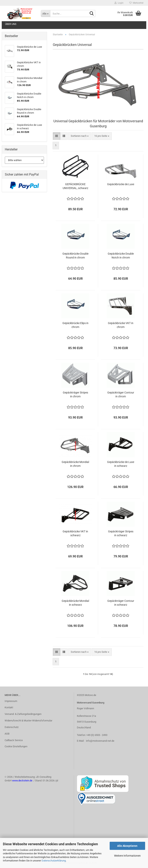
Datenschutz (12, 727)
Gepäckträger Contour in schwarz (121, 603)
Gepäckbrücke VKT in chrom (121, 325)
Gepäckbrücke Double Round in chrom (75, 256)
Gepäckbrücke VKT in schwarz (75, 533)
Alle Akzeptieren (127, 846)
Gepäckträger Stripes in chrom (75, 394)
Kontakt (9, 707)
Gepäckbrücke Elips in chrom (75, 325)
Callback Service (14, 740)
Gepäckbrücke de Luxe (121, 184)
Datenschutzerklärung (54, 861)
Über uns (11, 24)
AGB (7, 734)
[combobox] (80, 136)
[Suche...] (45, 14)
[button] (57, 136)
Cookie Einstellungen (16, 746)
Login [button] (119, 3)
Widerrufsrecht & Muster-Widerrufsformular (28, 721)
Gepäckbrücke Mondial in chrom (75, 464)
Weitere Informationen (127, 856)
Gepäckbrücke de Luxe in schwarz (121, 464)
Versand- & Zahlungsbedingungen (23, 714)
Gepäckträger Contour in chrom (121, 394)
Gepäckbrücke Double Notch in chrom (121, 256)
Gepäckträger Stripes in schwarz (121, 533)
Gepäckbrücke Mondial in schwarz (75, 603)
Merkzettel (136, 3)
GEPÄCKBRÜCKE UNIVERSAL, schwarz (75, 186)
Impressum (11, 701)
